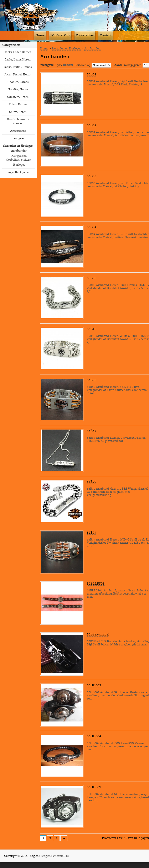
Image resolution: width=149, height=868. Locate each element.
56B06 (92, 278)
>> (64, 838)
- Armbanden (18, 151)
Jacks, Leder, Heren (18, 59)
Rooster (68, 65)
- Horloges (18, 165)
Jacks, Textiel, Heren (18, 74)
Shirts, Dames (18, 104)
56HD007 (94, 787)
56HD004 (94, 736)
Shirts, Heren (18, 112)
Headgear (18, 138)
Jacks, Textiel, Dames (18, 67)
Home (40, 35)
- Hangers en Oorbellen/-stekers (18, 158)
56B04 (92, 227)
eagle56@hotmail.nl (55, 856)
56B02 (92, 125)
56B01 (92, 74)
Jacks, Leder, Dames (18, 52)
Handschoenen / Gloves (18, 121)
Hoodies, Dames (18, 82)
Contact (106, 35)
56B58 (92, 380)
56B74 (92, 532)
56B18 (92, 329)
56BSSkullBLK (98, 634)
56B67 (92, 431)
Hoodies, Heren (18, 89)
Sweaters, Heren (18, 97)
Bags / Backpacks (18, 172)
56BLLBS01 (96, 583)
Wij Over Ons (60, 35)
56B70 (92, 481)
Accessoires (18, 131)
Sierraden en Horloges (18, 146)
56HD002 (94, 685)
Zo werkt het (85, 35)
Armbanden (92, 48)
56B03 (92, 176)
